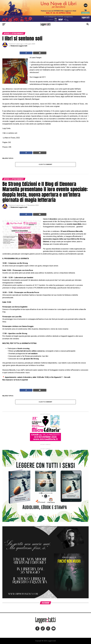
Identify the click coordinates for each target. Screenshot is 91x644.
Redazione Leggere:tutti (19, 46)
